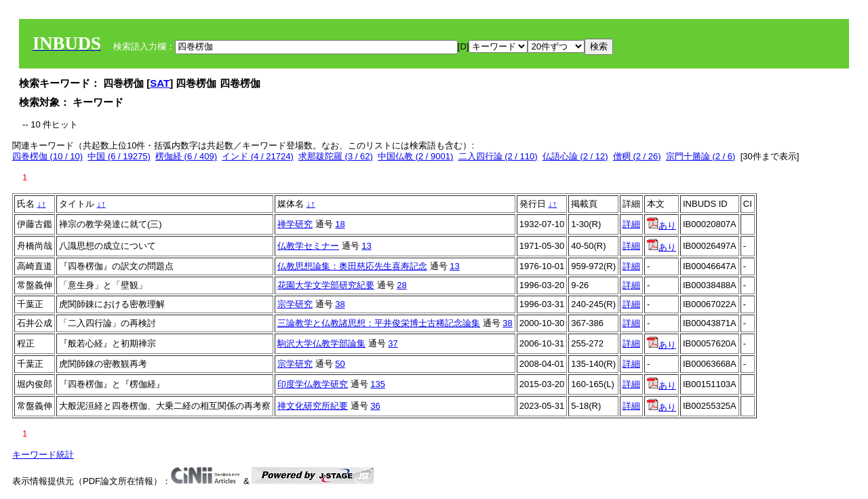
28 (401, 285)
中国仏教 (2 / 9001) (415, 156)
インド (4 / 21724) (258, 156)
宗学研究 (295, 304)
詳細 (631, 224)
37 (393, 343)
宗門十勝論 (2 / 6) (701, 156)
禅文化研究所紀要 (313, 406)
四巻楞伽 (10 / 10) (47, 156)
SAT (160, 83)
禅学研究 (295, 224)
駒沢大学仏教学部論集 (321, 343)
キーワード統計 (43, 455)
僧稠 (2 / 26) (637, 156)
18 (340, 224)
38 (340, 304)
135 (378, 384)
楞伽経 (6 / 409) (186, 156)
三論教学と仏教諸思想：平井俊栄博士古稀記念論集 (379, 323)
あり (662, 225)
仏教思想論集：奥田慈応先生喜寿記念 (352, 266)
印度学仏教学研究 (313, 384)
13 (366, 246)
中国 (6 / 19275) (119, 156)
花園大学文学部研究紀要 (326, 285)
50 (340, 364)
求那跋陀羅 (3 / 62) (336, 156)
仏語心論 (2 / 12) (575, 156)
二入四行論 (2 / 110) (498, 156)
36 (375, 406)
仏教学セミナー (308, 246)
